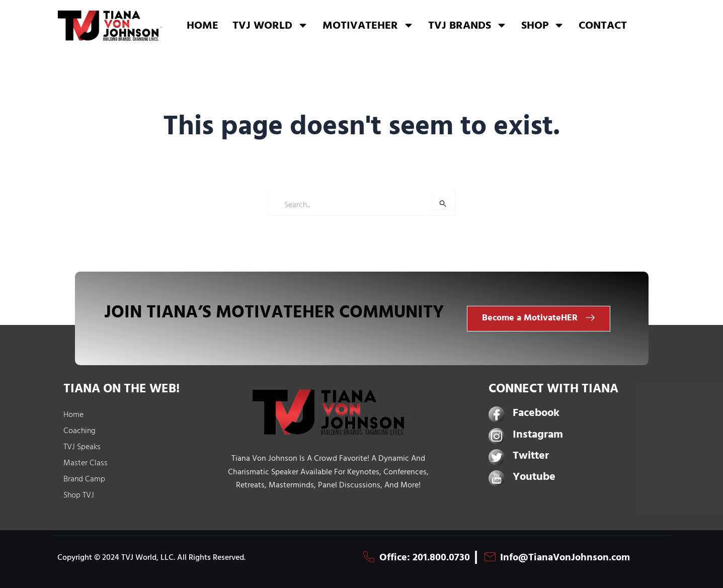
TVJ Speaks (82, 447)
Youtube (534, 477)
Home (73, 414)
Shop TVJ (79, 495)
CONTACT (603, 25)
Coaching (79, 431)
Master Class (86, 463)
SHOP (543, 25)
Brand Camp (84, 479)
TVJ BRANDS (468, 25)
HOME (203, 25)
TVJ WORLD (270, 25)
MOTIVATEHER (368, 25)
